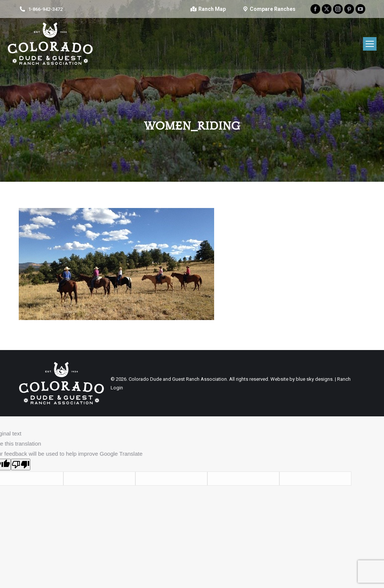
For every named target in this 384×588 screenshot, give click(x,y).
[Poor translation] (21, 465)
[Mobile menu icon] (370, 44)
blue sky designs (314, 379)
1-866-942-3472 (45, 9)
